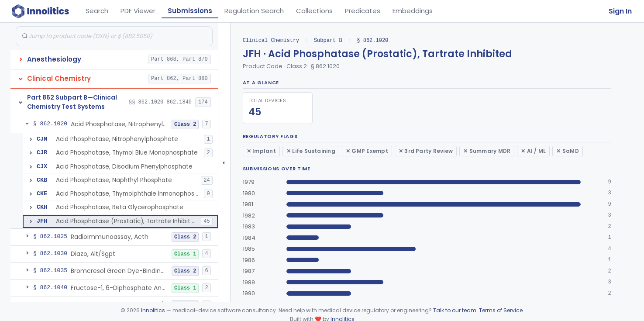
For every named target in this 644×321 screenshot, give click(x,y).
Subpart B (328, 40)
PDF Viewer (138, 11)
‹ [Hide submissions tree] (224, 162)
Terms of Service (501, 310)
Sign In (620, 11)
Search (97, 11)
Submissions (190, 11)
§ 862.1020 (372, 40)
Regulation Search (254, 11)
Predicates (363, 11)
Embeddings (413, 11)
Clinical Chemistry (271, 40)
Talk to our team (455, 310)
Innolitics (153, 310)
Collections (314, 11)
